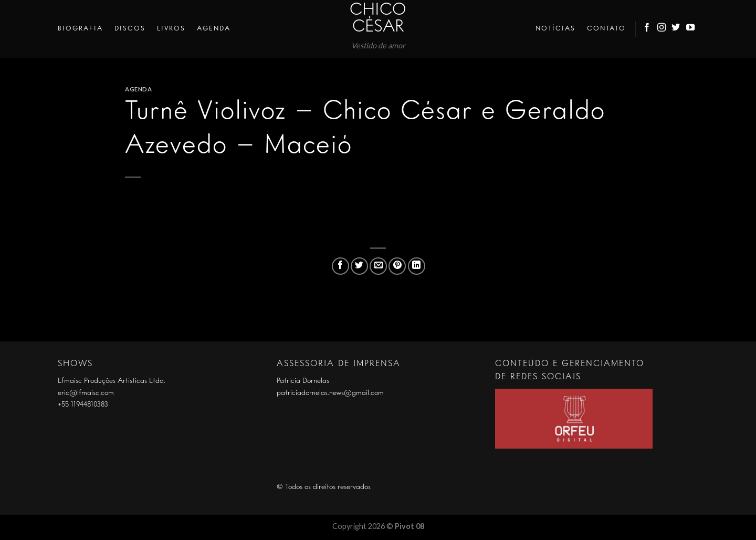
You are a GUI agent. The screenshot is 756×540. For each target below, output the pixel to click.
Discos (130, 29)
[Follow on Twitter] (676, 29)
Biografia (80, 29)
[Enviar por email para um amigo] (378, 266)
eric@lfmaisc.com (86, 393)
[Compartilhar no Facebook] (340, 266)
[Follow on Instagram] (662, 29)
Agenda (214, 29)
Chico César (378, 19)
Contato (606, 29)
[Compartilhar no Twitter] (359, 266)
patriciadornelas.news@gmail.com (330, 393)
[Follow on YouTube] (691, 29)
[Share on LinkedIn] (417, 266)
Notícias (555, 29)
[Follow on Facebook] (647, 29)
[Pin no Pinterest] (397, 266)
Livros (171, 29)
